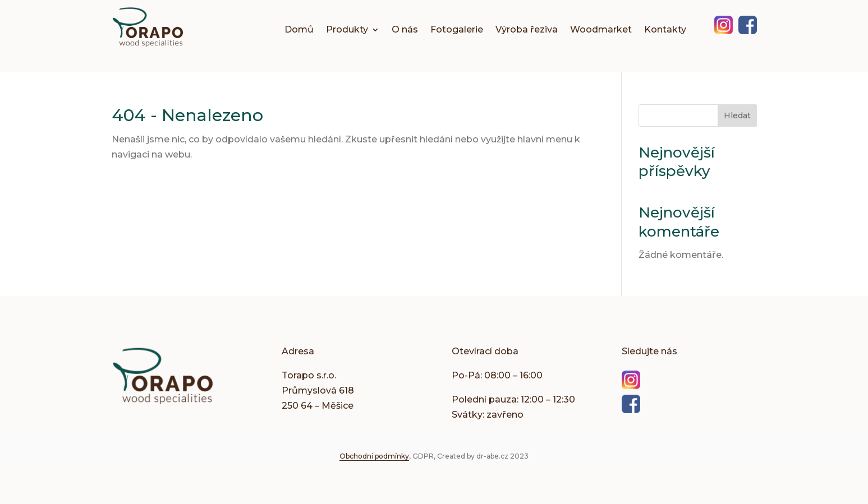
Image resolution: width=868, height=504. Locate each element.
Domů (299, 30)
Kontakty (665, 30)
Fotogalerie (457, 30)
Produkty (347, 30)
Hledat (737, 115)
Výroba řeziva (527, 30)
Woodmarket (601, 30)
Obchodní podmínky (374, 456)
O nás (405, 30)
